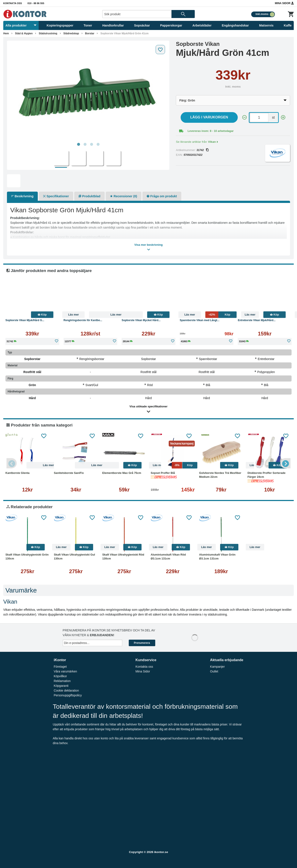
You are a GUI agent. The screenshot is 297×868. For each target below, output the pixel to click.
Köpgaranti (61, 686)
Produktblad (89, 196)
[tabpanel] (88, 92)
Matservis (266, 25)
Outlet (214, 671)
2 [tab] (85, 144)
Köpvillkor (60, 676)
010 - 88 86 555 (36, 3)
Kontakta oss (13, 3)
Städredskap (71, 33)
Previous (12, 463)
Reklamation (62, 681)
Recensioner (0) (124, 196)
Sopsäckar (142, 25)
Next (285, 463)
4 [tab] (98, 144)
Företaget (60, 667)
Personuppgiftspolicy (68, 695)
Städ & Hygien (24, 33)
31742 (202, 150)
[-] (244, 117)
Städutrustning (48, 33)
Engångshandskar (235, 25)
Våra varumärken (65, 671)
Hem (6, 33)
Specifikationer (56, 196)
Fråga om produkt (162, 196)
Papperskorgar (171, 25)
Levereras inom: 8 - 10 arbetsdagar (211, 131)
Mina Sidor (284, 3)
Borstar (90, 33)
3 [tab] (91, 144)
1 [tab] (78, 144)
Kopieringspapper (60, 25)
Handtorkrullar (113, 25)
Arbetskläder (202, 25)
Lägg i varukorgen (209, 117)
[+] (283, 117)
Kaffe (288, 25)
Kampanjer (218, 667)
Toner (88, 25)
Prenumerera (142, 643)
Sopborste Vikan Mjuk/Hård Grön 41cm (124, 33)
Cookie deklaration (66, 690)
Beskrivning (22, 196)
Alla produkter (21, 25)
